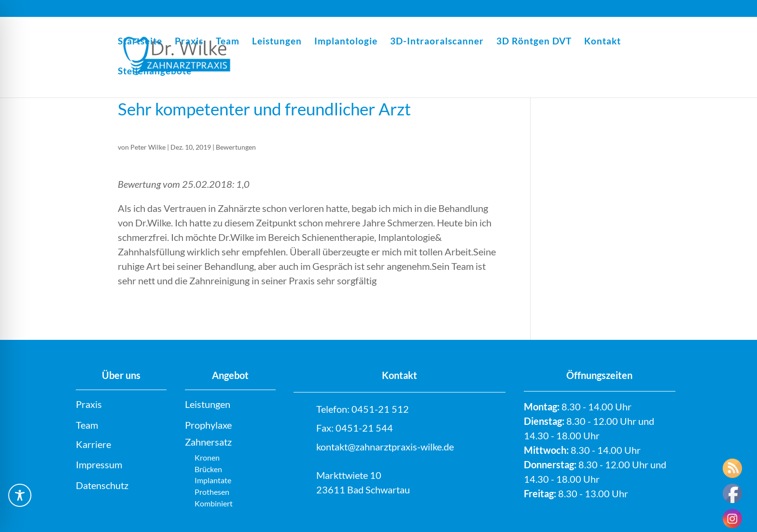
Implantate (213, 480)
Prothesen (212, 492)
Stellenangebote (155, 72)
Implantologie (346, 42)
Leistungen (277, 42)
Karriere (93, 444)
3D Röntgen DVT (534, 42)
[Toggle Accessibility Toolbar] (20, 495)
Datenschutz (102, 485)
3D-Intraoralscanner (437, 42)
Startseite (140, 42)
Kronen (207, 457)
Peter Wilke (148, 147)
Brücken (208, 469)
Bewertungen (236, 147)
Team (228, 42)
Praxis (189, 42)
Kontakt (603, 42)
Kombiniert (214, 503)
